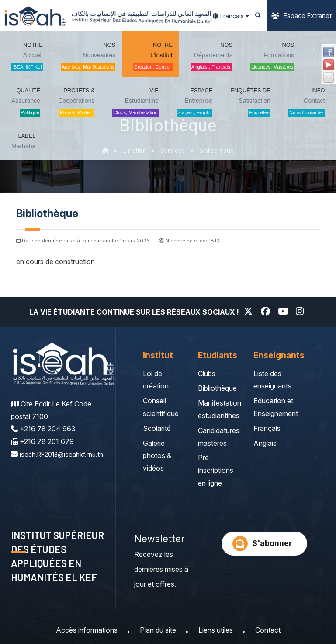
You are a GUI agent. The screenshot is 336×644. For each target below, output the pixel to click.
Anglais (265, 443)
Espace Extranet (301, 16)
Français (267, 428)
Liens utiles (216, 630)
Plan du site (158, 630)
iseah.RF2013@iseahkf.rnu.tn (57, 467)
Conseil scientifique (161, 407)
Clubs (207, 374)
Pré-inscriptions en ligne (216, 470)
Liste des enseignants (272, 380)
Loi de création (156, 380)
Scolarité (157, 428)
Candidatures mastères (219, 437)
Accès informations (87, 630)
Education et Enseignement (276, 407)
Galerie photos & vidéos (157, 456)
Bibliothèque (217, 388)
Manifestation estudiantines (220, 409)
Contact (268, 630)
